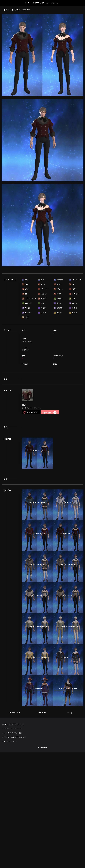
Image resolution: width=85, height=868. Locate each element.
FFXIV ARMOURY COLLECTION (43, 3)
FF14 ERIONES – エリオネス (12, 849)
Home (42, 802)
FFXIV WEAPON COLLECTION (13, 845)
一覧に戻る (15, 802)
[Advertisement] (42, 282)
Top (70, 802)
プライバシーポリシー (9, 857)
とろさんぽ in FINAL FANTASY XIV (14, 853)
